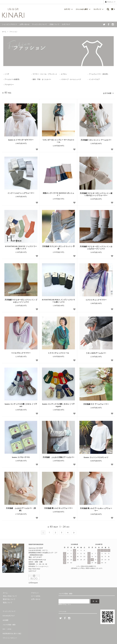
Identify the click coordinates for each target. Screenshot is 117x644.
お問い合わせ (25, 24)
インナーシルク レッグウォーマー (21, 192)
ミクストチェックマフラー (96, 299)
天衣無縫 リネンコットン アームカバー (96, 139)
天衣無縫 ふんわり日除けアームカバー (58, 456)
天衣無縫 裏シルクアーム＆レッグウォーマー (96, 509)
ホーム (4, 32)
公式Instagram (33, 582)
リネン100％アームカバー (96, 352)
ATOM (8, 623)
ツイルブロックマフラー (21, 352)
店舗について (54, 24)
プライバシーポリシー (10, 629)
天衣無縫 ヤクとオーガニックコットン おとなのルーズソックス (96, 247)
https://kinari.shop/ (34, 568)
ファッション (13, 32)
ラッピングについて (39, 24)
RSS (4, 623)
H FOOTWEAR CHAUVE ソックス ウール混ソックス (21, 247)
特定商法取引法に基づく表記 (12, 626)
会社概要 (5, 617)
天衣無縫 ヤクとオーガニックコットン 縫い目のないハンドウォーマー (96, 194)
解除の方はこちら (65, 604)
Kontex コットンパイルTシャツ (96, 457)
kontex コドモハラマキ (21, 456)
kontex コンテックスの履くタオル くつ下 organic (58, 404)
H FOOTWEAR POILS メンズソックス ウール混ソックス (58, 300)
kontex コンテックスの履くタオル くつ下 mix (21, 404)
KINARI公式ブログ (9, 613)
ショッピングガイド (10, 24)
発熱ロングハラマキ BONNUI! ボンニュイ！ (58, 193)
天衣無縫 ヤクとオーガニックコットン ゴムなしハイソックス (21, 300)
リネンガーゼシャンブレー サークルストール (58, 140)
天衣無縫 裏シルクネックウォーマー (58, 508)
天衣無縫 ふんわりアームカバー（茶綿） (21, 509)
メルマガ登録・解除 (9, 620)
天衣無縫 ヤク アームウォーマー (96, 403)
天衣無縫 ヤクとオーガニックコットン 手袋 (58, 247)
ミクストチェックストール (58, 352)
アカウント (110, 2)
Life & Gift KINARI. (15, 640)
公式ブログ (66, 24)
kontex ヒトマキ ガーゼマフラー (21, 139)
